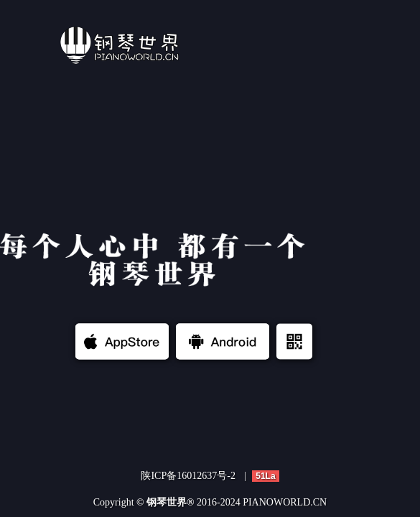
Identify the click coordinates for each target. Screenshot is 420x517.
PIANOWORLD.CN (285, 502)
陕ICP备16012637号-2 (188, 476)
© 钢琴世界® (165, 502)
